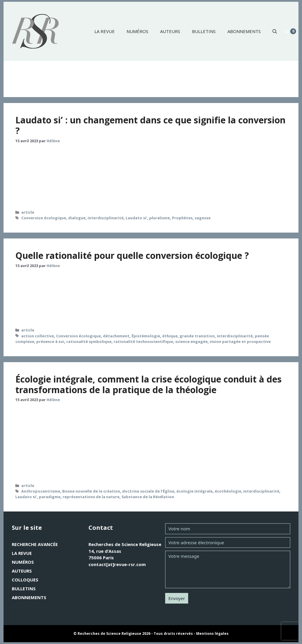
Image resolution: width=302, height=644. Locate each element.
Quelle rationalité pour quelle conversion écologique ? (132, 255)
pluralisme (160, 218)
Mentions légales (212, 634)
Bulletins (204, 31)
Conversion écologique (44, 218)
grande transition (197, 336)
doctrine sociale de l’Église (148, 491)
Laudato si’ (136, 218)
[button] (275, 31)
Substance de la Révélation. (148, 497)
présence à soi (50, 341)
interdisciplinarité (106, 218)
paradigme (50, 497)
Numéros (137, 31)
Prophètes (182, 218)
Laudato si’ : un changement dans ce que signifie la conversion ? (150, 125)
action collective (38, 336)
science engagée (191, 341)
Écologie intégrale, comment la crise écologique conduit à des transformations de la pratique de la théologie (148, 384)
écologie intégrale (195, 491)
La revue (105, 31)
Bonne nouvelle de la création (91, 491)
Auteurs (170, 31)
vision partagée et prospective (240, 341)
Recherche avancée (35, 544)
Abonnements (244, 31)
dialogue (77, 218)
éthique (170, 336)
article (28, 212)
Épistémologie (146, 336)
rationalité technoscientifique (143, 341)
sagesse (203, 218)
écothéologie (228, 491)
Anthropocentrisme (41, 491)
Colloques (25, 580)
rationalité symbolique (89, 341)
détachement (116, 336)
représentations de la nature (91, 497)
